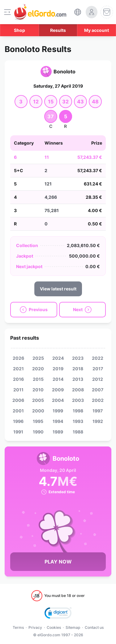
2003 (78, 400)
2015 (38, 379)
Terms (18, 627)
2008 (78, 390)
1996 (18, 421)
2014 (58, 379)
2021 (18, 369)
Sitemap (73, 627)
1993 (78, 421)
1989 (58, 432)
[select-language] (78, 12)
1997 (98, 411)
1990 (38, 432)
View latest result (58, 289)
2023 (78, 358)
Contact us (94, 627)
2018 (78, 369)
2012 (98, 379)
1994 (58, 421)
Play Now (58, 562)
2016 (18, 379)
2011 (18, 390)
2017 (98, 369)
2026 (18, 358)
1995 (38, 421)
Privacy (35, 627)
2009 (58, 390)
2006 (18, 400)
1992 (98, 421)
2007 (98, 390)
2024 (58, 358)
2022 (98, 358)
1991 (18, 432)
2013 (78, 379)
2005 (38, 400)
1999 (58, 411)
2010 (38, 390)
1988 (78, 432)
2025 (38, 358)
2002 (98, 400)
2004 (58, 400)
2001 (18, 411)
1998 (78, 411)
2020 (38, 369)
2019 (58, 369)
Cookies (54, 627)
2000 (38, 411)
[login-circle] (92, 12)
